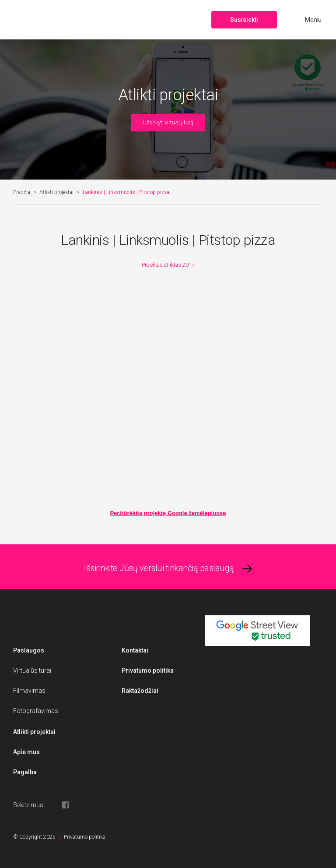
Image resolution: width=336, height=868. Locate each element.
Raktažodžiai (140, 691)
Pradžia (22, 192)
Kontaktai (135, 650)
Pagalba (25, 772)
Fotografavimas (36, 711)
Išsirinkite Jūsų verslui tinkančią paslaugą (159, 568)
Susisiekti (244, 20)
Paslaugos (29, 650)
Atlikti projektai (56, 192)
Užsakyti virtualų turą (168, 122)
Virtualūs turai (32, 670)
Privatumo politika (148, 670)
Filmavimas (29, 691)
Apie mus (26, 752)
